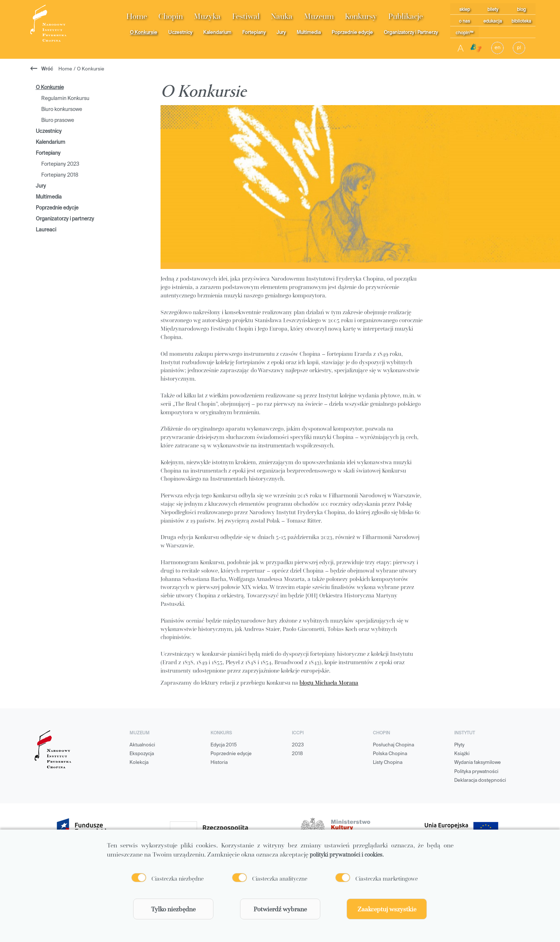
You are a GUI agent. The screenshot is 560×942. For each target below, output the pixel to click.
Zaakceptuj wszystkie (387, 909)
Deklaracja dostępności (480, 780)
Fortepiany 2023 (60, 164)
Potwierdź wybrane (280, 909)
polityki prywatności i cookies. (347, 854)
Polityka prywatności (476, 772)
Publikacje (405, 16)
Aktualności (142, 745)
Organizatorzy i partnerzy (65, 219)
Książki (462, 754)
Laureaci (46, 230)
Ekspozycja (142, 754)
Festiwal (246, 16)
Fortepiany (254, 33)
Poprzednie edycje (352, 33)
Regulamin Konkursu (65, 99)
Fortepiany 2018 (60, 175)
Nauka (282, 16)
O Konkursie (144, 33)
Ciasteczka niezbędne (177, 878)
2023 (298, 745)
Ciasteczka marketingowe (387, 878)
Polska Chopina (390, 754)
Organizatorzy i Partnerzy (411, 33)
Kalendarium (217, 33)
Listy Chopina (388, 763)
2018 (297, 754)
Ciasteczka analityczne (280, 878)
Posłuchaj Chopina (393, 745)
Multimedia (309, 33)
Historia (219, 763)
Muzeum (319, 16)
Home (137, 16)
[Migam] (476, 48)
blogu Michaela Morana (329, 683)
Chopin (171, 16)
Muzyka (207, 16)
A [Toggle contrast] (461, 48)
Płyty (459, 745)
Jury (281, 33)
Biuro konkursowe (62, 109)
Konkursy (361, 16)
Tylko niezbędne (173, 909)
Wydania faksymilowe (478, 763)
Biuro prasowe (58, 120)
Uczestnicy (180, 33)
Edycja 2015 (224, 745)
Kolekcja (139, 763)
